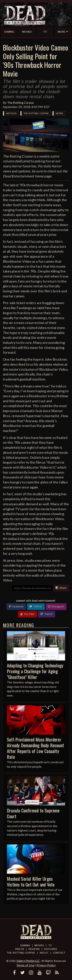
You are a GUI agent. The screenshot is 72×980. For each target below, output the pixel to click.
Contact (59, 953)
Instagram (56, 607)
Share (61, 588)
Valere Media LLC (28, 961)
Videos (20, 949)
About (44, 953)
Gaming (25, 946)
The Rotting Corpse (21, 102)
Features (51, 949)
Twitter (36, 607)
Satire (59, 113)
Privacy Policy (46, 965)
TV (50, 946)
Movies (39, 946)
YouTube (27, 614)
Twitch (47, 614)
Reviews (34, 949)
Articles (11, 113)
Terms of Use (25, 965)
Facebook (16, 607)
